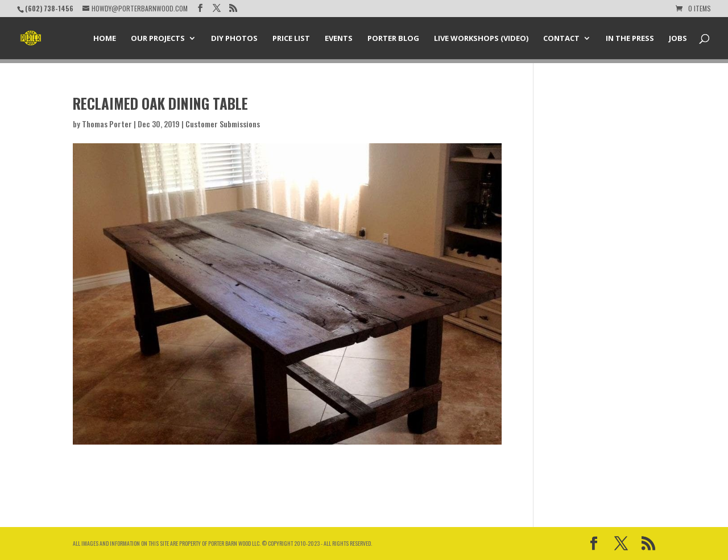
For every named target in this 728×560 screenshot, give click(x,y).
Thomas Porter (107, 124)
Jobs (678, 39)
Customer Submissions (223, 124)
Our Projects (158, 39)
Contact (561, 39)
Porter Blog (393, 39)
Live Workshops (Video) (481, 39)
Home (105, 39)
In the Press (630, 39)
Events (339, 39)
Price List (291, 39)
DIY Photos (234, 39)
